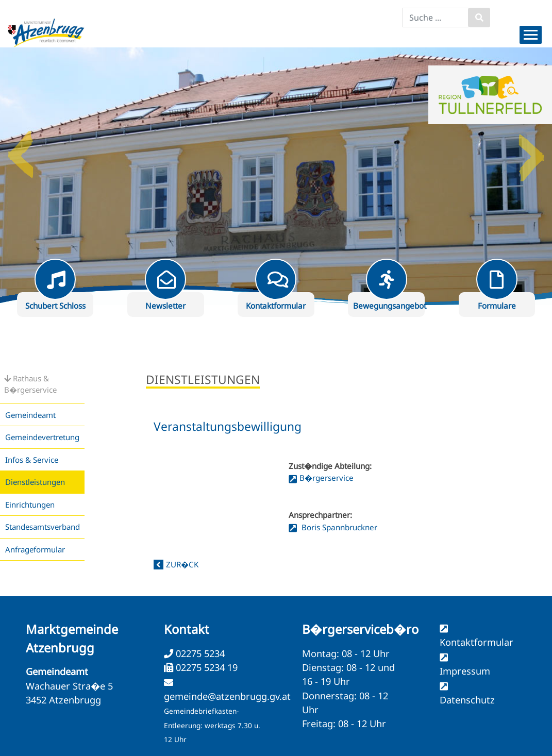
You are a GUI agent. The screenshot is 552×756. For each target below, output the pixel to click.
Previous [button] (21, 150)
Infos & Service (32, 460)
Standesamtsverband (43, 527)
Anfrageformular (35, 549)
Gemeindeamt (30, 415)
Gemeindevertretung (42, 437)
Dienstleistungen (35, 482)
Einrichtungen (30, 505)
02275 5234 (199, 653)
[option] (276, 176)
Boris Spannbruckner (338, 527)
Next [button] (531, 150)
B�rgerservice (327, 478)
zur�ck (182, 564)
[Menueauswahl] (531, 35)
